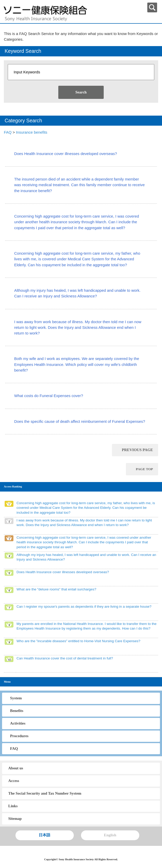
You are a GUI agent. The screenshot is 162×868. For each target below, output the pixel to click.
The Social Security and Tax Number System (45, 793)
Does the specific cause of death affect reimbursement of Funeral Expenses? (80, 422)
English (110, 835)
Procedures (19, 736)
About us (16, 768)
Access (14, 781)
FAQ (8, 132)
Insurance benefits (32, 132)
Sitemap (15, 819)
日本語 (44, 835)
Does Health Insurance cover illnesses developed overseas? (66, 154)
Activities (18, 723)
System (16, 698)
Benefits (17, 711)
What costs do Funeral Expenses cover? (49, 396)
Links (13, 806)
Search (81, 92)
